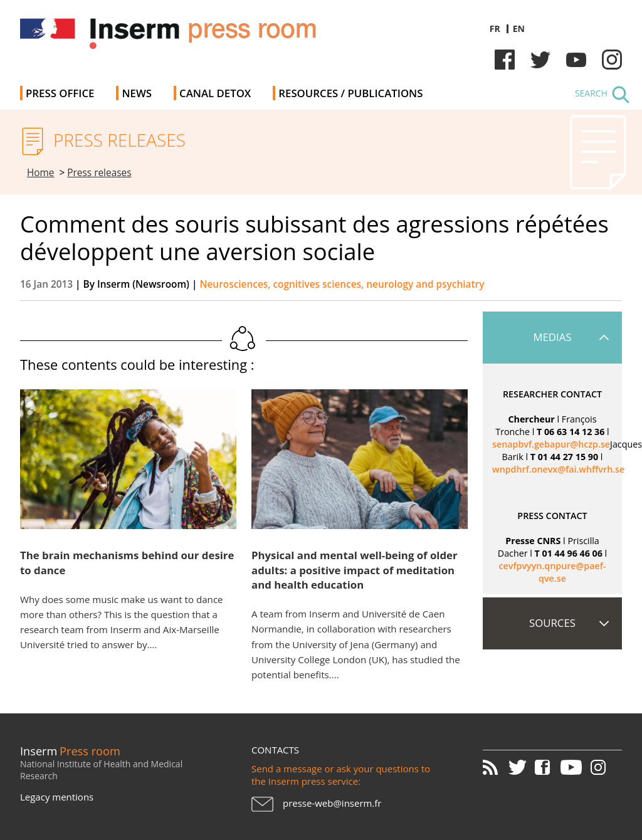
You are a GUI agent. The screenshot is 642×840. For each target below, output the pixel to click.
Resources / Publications (350, 93)
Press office (60, 93)
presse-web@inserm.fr (332, 803)
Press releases (99, 173)
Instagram (612, 60)
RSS (495, 767)
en (519, 29)
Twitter (540, 60)
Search (591, 93)
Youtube (576, 60)
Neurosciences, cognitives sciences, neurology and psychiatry (342, 284)
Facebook (505, 60)
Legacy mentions (57, 797)
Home (41, 173)
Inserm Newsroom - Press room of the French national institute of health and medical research (198, 37)
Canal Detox (215, 93)
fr (495, 29)
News (137, 93)
